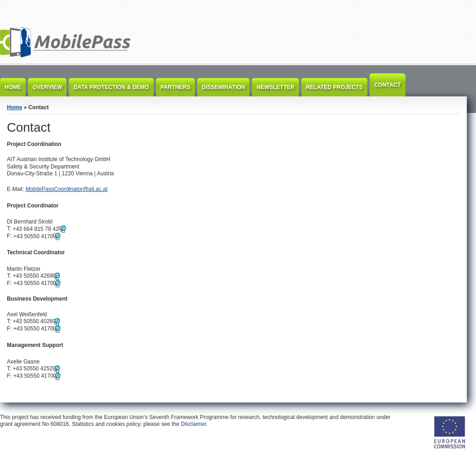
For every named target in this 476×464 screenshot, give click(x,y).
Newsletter (275, 87)
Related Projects (334, 87)
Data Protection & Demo (111, 87)
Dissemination (223, 87)
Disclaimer (193, 424)
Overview (47, 87)
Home (13, 87)
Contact (387, 85)
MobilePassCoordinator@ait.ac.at (67, 189)
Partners (175, 87)
